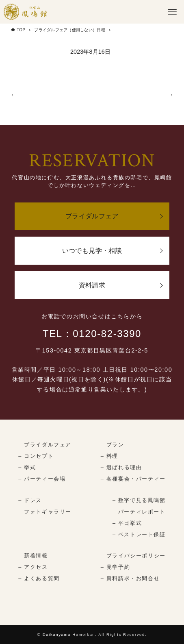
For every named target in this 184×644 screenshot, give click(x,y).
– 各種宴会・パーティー (133, 479)
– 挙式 (27, 467)
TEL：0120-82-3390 (92, 334)
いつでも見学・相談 (92, 251)
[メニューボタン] (172, 12)
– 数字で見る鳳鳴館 (139, 500)
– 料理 (109, 456)
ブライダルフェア (92, 216)
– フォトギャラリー (45, 512)
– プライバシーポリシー (133, 556)
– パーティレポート (139, 512)
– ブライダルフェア (45, 445)
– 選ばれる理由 (121, 467)
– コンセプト (36, 456)
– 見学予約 (115, 567)
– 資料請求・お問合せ (130, 578)
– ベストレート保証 (139, 534)
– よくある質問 (39, 578)
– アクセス (33, 567)
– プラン (113, 445)
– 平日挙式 (127, 523)
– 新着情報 (33, 556)
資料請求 (92, 285)
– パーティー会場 (42, 479)
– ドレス (30, 500)
